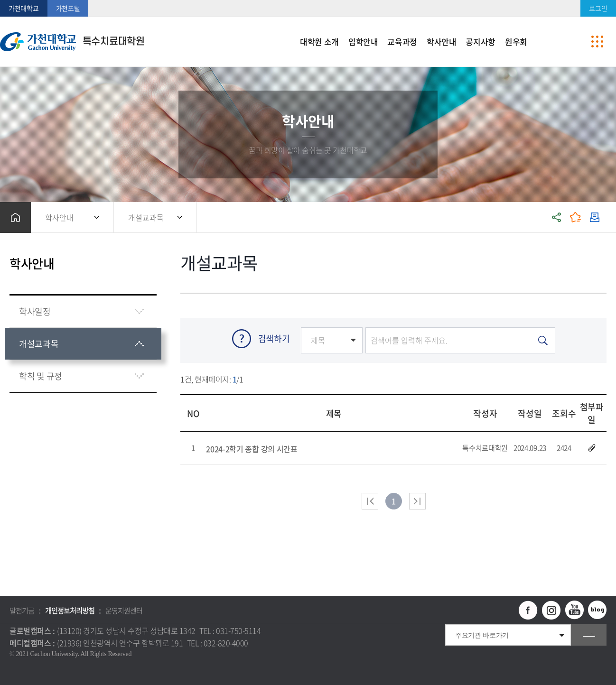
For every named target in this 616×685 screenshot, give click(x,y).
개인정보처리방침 (70, 611)
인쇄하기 (595, 218)
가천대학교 (24, 8)
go (589, 635)
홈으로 (15, 218)
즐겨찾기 (576, 218)
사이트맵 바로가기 (597, 42)
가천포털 (68, 8)
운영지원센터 (124, 611)
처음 (370, 501)
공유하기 (557, 218)
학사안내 (59, 217)
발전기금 (22, 611)
